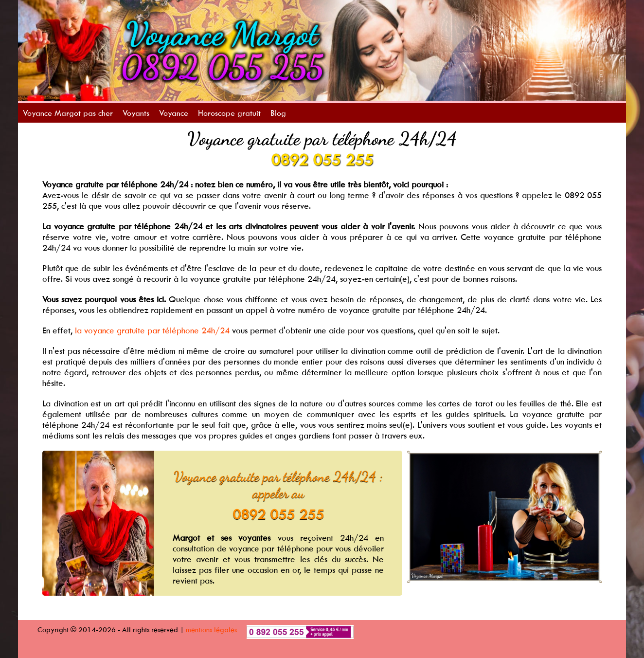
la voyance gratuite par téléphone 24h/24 (152, 330)
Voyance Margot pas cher (68, 113)
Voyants (136, 113)
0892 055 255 (322, 160)
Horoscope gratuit (229, 113)
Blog (278, 113)
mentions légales (211, 630)
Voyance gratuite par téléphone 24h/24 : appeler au (278, 485)
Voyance (174, 113)
